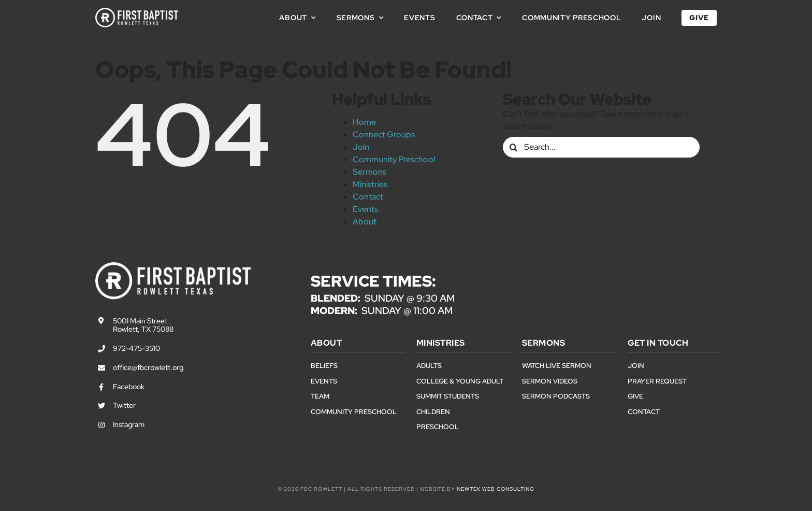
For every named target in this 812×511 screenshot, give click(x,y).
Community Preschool (394, 159)
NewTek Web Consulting (496, 489)
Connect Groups (384, 134)
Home (364, 122)
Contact (368, 197)
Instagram (129, 424)
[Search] (513, 147)
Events (365, 209)
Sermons (369, 172)
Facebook (129, 387)
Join (361, 147)
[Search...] (601, 147)
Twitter (124, 405)
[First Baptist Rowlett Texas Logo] (137, 12)
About (365, 222)
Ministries (370, 184)
